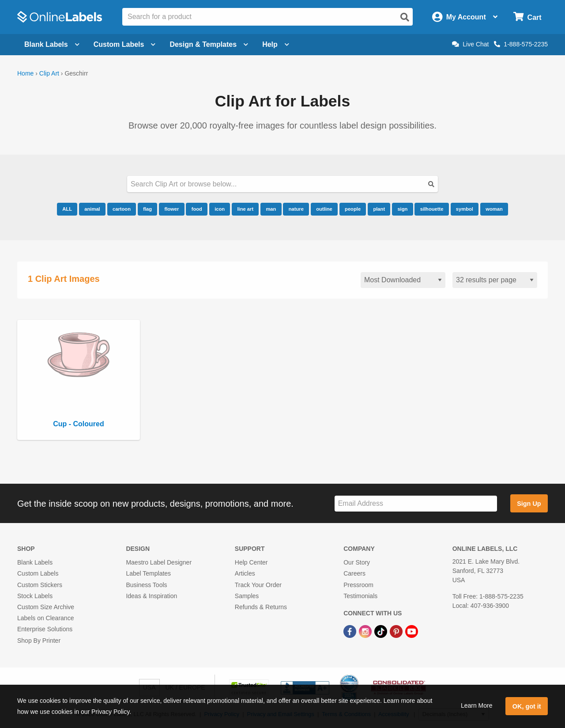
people (353, 209)
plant (379, 209)
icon (220, 209)
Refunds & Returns (261, 607)
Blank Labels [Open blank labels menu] (52, 44)
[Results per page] (495, 280)
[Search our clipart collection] (282, 184)
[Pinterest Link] (397, 631)
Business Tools (146, 585)
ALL (67, 209)
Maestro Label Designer (159, 562)
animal (92, 209)
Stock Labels (35, 596)
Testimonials (360, 596)
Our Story (357, 562)
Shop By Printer (39, 641)
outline (324, 209)
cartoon (122, 209)
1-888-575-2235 (521, 44)
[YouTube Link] (412, 631)
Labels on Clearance (45, 618)
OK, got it (527, 706)
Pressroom (358, 585)
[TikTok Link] (382, 631)
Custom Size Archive (46, 607)
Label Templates (148, 573)
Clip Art (49, 73)
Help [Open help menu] (276, 44)
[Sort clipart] (403, 280)
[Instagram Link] (366, 631)
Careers (354, 573)
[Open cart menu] (527, 17)
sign (402, 209)
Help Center (251, 562)
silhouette (432, 209)
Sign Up (529, 504)
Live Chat (470, 44)
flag (147, 209)
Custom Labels (38, 573)
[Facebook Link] (351, 631)
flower (171, 209)
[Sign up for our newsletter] (416, 504)
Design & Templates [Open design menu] (209, 44)
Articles (245, 573)
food (197, 209)
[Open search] (405, 17)
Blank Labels (35, 562)
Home (25, 73)
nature (296, 209)
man (271, 209)
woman (494, 209)
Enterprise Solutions (45, 629)
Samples (247, 596)
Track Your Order (258, 585)
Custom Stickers (40, 585)
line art (245, 209)
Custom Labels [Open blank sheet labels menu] (125, 44)
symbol (465, 209)
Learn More (477, 705)
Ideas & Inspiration (151, 596)
